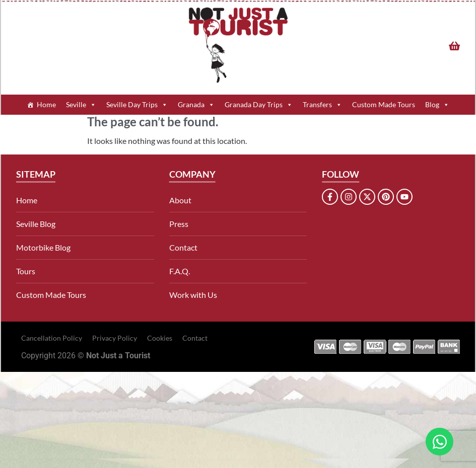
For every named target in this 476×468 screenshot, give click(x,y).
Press (179, 224)
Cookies (160, 338)
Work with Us (193, 295)
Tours (26, 271)
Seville (81, 105)
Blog (437, 105)
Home (46, 104)
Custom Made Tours (384, 104)
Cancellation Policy (52, 338)
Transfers (322, 105)
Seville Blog (36, 224)
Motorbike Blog (43, 247)
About (180, 200)
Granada (196, 105)
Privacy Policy (115, 338)
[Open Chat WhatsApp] (439, 442)
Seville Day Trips (137, 105)
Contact (183, 247)
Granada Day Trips (259, 105)
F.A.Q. (180, 271)
